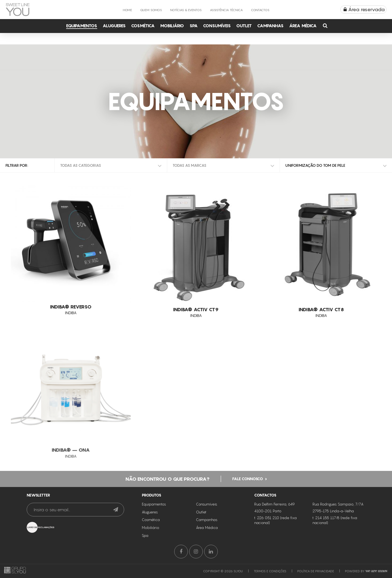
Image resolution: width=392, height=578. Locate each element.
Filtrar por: (17, 165)
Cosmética (143, 26)
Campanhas (270, 26)
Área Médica (303, 26)
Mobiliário (172, 26)
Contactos (260, 10)
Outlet (244, 26)
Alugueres (114, 26)
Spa (194, 26)
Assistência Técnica (226, 10)
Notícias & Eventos (186, 10)
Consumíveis (217, 26)
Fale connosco (248, 491)
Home (127, 10)
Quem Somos (151, 10)
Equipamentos (82, 26)
